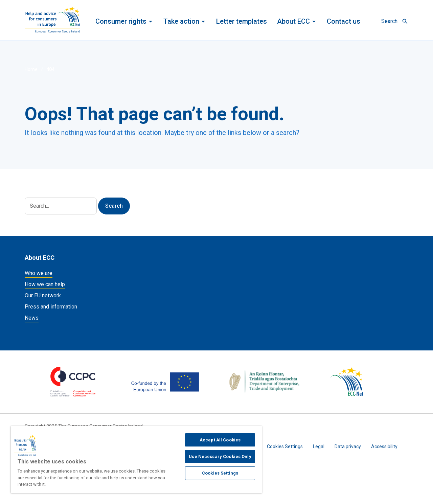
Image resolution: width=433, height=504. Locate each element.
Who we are (39, 273)
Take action (181, 21)
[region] (136, 460)
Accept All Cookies (220, 440)
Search (389, 21)
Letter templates (242, 21)
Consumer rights (121, 21)
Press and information (51, 307)
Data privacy (348, 446)
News (32, 318)
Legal (319, 446)
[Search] (61, 206)
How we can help (45, 284)
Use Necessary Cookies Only (220, 456)
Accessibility (384, 446)
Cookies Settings (285, 446)
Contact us (344, 21)
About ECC (293, 21)
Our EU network (43, 295)
